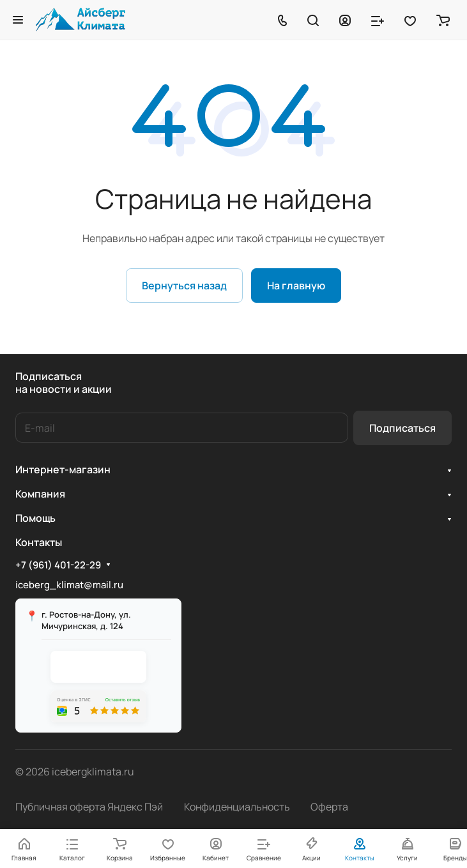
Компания (40, 494)
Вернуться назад (184, 286)
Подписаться (402, 428)
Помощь (35, 518)
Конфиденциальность (237, 807)
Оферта (329, 807)
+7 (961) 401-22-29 (58, 565)
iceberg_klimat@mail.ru (69, 585)
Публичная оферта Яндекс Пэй (89, 807)
